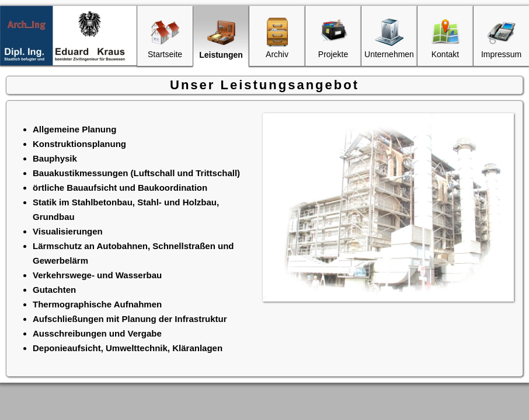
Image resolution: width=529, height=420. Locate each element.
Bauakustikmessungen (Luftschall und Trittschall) (136, 173)
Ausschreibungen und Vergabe (97, 333)
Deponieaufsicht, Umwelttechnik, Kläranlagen (128, 348)
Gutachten (54, 290)
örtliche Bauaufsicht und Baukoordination (120, 188)
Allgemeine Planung (74, 129)
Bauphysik (55, 158)
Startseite (165, 38)
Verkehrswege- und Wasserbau (97, 275)
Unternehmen (389, 38)
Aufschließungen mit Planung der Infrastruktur (130, 319)
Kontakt (446, 38)
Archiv (277, 38)
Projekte (333, 38)
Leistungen (221, 39)
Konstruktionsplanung (79, 144)
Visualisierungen (68, 231)
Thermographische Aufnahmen (97, 304)
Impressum (501, 38)
